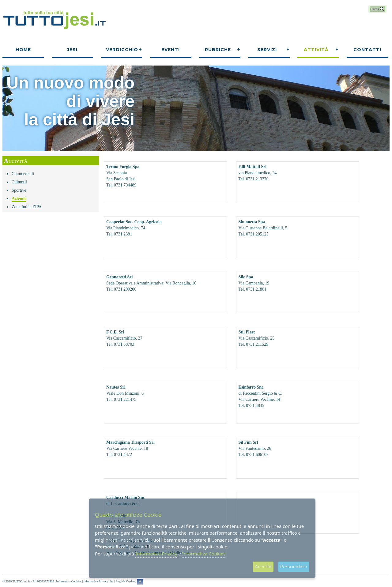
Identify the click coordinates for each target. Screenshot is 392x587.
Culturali (19, 182)
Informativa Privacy (96, 581)
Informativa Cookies (69, 581)
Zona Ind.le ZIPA (27, 207)
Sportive (19, 190)
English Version (125, 581)
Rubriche (218, 50)
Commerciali (23, 174)
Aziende (19, 199)
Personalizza (294, 567)
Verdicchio (122, 50)
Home (23, 50)
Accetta (263, 567)
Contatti (367, 50)
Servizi (267, 50)
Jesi (72, 50)
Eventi (171, 50)
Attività (316, 50)
